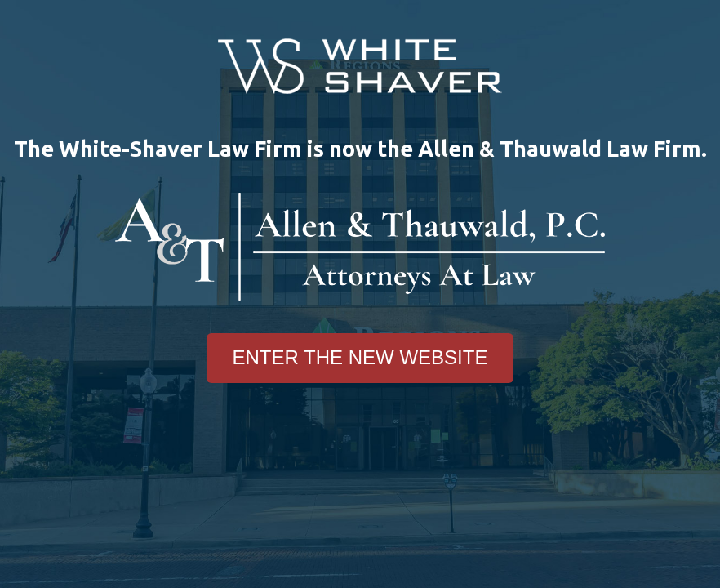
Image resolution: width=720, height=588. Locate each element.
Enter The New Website (360, 357)
